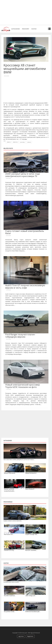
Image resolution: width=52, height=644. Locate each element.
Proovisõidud (8, 502)
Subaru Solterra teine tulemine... (13, 521)
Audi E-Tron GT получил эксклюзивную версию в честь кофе (25, 286)
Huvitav (34, 29)
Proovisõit (26, 29)
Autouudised (16, 29)
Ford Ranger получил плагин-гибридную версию (20, 336)
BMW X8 (9, 142)
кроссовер (22, 142)
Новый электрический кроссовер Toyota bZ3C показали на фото (23, 386)
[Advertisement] (26, 12)
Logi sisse (21, 636)
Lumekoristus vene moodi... (12, 582)
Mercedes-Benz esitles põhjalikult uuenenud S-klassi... (19, 460)
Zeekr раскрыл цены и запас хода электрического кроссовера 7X (23, 175)
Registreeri (30, 636)
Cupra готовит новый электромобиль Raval (25, 232)
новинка (29, 142)
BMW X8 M (15, 142)
